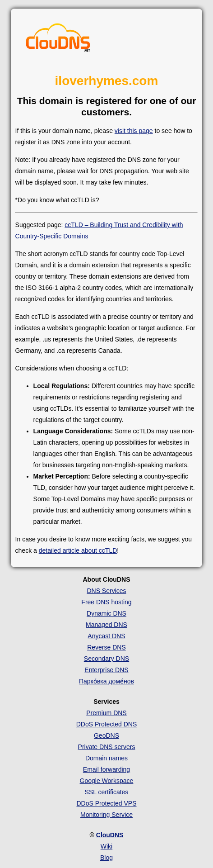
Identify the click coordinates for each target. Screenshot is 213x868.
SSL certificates (107, 792)
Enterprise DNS (106, 670)
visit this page (134, 131)
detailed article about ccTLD (78, 550)
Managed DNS (106, 625)
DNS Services (106, 591)
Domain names (106, 758)
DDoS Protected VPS (106, 803)
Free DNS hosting (106, 602)
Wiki (106, 846)
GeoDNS (106, 735)
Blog (106, 858)
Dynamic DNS (106, 613)
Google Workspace (107, 781)
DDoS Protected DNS (107, 724)
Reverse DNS (106, 647)
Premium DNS (106, 713)
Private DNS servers (107, 747)
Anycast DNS (106, 636)
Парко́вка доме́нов (106, 681)
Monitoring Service (106, 815)
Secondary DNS (106, 659)
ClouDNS (110, 835)
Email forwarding (106, 769)
